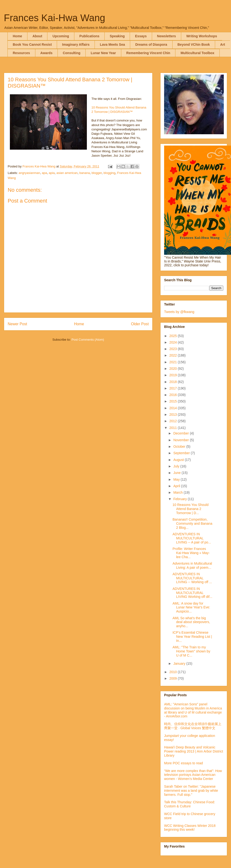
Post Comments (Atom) (88, 340)
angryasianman (29, 173)
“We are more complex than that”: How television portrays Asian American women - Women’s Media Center (193, 775)
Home (17, 36)
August (179, 460)
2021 (174, 362)
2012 (174, 421)
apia (52, 173)
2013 (174, 415)
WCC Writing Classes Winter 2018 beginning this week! (190, 828)
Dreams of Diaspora (151, 45)
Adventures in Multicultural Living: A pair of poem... (192, 565)
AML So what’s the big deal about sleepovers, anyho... (191, 622)
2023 (174, 349)
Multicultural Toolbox (197, 53)
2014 (174, 408)
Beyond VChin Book (194, 45)
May (177, 479)
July (177, 466)
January (180, 664)
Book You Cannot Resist (32, 45)
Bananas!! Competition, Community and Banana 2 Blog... (192, 523)
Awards (46, 53)
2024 (174, 342)
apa (45, 173)
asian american (67, 173)
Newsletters (167, 36)
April (177, 486)
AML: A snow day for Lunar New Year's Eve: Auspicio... (191, 607)
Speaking (117, 36)
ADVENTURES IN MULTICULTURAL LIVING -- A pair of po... (192, 538)
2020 (174, 369)
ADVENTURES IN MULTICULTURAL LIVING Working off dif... (192, 593)
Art (223, 45)
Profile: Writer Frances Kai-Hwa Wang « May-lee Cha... (191, 553)
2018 (174, 382)
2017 (174, 388)
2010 (174, 672)
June (177, 473)
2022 (174, 355)
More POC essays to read (183, 763)
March (178, 492)
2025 (174, 336)
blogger (97, 173)
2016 (174, 395)
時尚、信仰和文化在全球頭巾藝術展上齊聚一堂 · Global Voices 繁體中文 (193, 726)
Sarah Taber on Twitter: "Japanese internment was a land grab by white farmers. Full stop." (191, 791)
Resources (21, 53)
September (182, 453)
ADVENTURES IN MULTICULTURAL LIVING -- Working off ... (192, 578)
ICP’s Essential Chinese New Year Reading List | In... (192, 637)
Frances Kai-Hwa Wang (55, 18)
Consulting (72, 53)
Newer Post (17, 324)
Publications (89, 36)
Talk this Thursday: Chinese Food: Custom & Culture (189, 804)
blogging (109, 173)
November (181, 440)
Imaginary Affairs (76, 45)
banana (85, 173)
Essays (141, 36)
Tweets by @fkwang (179, 312)
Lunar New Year (103, 53)
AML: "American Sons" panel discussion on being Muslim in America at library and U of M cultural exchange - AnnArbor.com (193, 710)
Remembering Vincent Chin (148, 53)
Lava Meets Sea (112, 45)
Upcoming (61, 36)
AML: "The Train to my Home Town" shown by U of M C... (191, 651)
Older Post (140, 324)
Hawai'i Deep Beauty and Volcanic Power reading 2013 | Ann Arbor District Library (194, 751)
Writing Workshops (202, 36)
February (180, 499)
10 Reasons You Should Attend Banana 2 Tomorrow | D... (190, 509)
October (180, 447)
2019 (174, 375)
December (181, 433)
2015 (174, 401)
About (37, 36)
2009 (174, 678)
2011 (174, 428)
